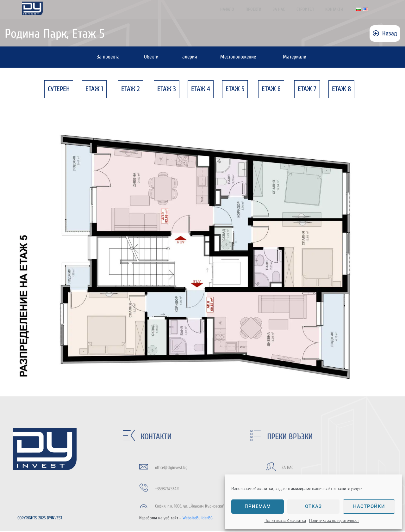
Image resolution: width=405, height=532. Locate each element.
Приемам (258, 506)
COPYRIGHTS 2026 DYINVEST (40, 519)
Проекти (263, 9)
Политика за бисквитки (285, 521)
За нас (287, 9)
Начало (239, 9)
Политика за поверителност (334, 521)
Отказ (313, 506)
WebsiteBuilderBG (198, 519)
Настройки (369, 506)
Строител (311, 9)
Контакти (338, 9)
